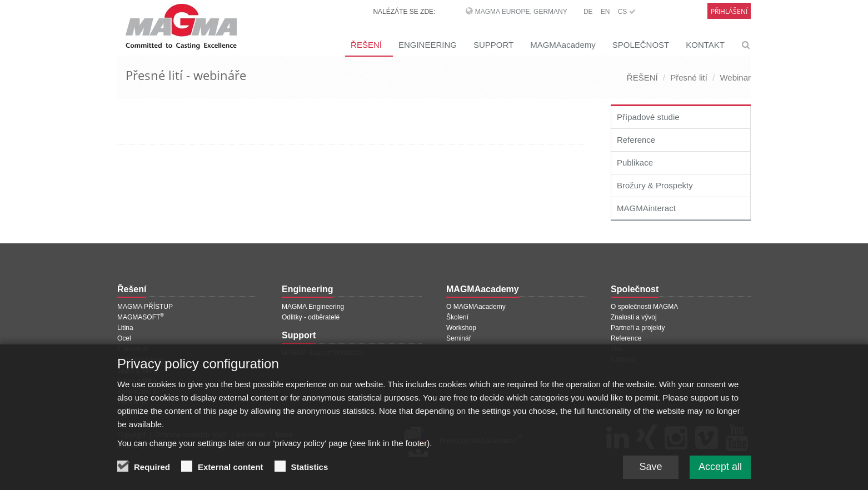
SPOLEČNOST (641, 45)
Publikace (635, 162)
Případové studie (648, 117)
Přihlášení (729, 11)
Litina (125, 328)
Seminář (459, 338)
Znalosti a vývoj (634, 317)
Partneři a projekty (638, 328)
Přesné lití (689, 77)
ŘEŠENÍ (366, 45)
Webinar (735, 77)
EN (605, 12)
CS (627, 12)
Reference (636, 140)
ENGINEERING (428, 45)
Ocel (124, 338)
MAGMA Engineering (313, 307)
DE (588, 12)
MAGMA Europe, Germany (521, 12)
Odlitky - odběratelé (311, 317)
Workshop (461, 328)
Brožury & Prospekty (655, 185)
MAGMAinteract (646, 208)
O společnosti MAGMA (644, 307)
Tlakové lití (133, 349)
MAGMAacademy (563, 45)
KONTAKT (705, 45)
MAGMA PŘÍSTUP (145, 307)
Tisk (617, 349)
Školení (457, 317)
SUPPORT (493, 45)
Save (650, 472)
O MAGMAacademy (476, 307)
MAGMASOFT (141, 317)
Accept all (720, 472)
